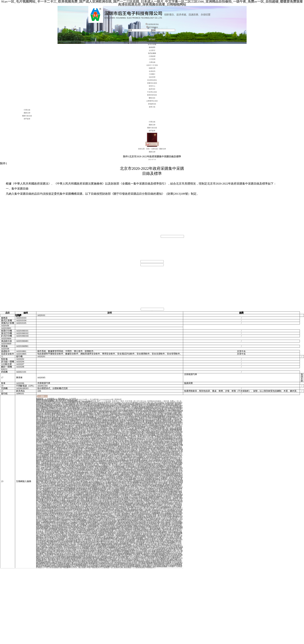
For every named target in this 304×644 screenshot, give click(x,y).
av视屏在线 (170, 473)
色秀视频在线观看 (98, 534)
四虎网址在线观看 (151, 554)
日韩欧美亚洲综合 (116, 477)
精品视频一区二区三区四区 (103, 458)
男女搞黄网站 (134, 417)
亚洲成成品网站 (86, 442)
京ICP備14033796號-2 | (81, 399)
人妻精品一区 (108, 567)
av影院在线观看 (172, 445)
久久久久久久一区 (90, 550)
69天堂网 (137, 529)
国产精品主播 (168, 431)
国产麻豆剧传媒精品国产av (146, 406)
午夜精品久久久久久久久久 (134, 464)
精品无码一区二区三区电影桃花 (85, 449)
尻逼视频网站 (149, 475)
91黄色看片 (141, 466)
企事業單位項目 (152, 101)
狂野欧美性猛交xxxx (71, 546)
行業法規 (27, 110)
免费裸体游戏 (130, 552)
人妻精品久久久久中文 (123, 403)
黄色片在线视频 (148, 496)
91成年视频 (140, 490)
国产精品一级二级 (44, 469)
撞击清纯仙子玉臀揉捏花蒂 (131, 474)
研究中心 (152, 86)
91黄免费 (156, 420)
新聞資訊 (152, 45)
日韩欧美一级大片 (117, 417)
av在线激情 (130, 467)
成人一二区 (146, 502)
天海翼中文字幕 (85, 523)
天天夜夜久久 (50, 453)
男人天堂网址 (95, 494)
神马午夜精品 (99, 472)
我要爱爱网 (113, 548)
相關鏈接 (40, 399)
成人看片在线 (149, 548)
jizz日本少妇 (109, 513)
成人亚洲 (123, 484)
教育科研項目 (152, 95)
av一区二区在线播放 (51, 567)
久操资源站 (178, 436)
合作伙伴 (152, 55)
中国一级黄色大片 (94, 567)
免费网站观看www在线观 (68, 452)
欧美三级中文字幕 (56, 548)
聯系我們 (152, 70)
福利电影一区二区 (90, 547)
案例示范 (152, 75)
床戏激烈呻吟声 (43, 459)
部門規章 (27, 119)
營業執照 (118, 399)
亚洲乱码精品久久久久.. (133, 477)
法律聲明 (51, 399)
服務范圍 (152, 50)
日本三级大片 (47, 539)
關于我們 (152, 40)
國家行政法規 (27, 116)
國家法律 (27, 113)
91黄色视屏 (64, 463)
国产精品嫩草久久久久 (69, 567)
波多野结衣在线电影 (160, 431)
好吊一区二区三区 (143, 441)
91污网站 (84, 508)
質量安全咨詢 (152, 83)
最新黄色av (162, 448)
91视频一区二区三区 (78, 554)
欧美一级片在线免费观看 (66, 446)
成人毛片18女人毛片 (71, 442)
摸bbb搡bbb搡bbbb (48, 547)
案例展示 (152, 60)
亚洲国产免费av (112, 483)
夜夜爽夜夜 (103, 560)
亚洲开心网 (119, 567)
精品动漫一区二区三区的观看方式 (79, 436)
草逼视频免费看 (150, 448)
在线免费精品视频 (160, 567)
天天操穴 (172, 567)
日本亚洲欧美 (107, 492)
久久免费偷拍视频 (113, 452)
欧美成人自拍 (117, 464)
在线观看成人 (127, 481)
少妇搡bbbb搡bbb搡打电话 (145, 465)
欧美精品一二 (130, 567)
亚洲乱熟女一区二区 (146, 437)
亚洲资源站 (140, 567)
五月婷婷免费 (76, 558)
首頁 (152, 34)
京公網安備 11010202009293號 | (102, 399)
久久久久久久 (86, 410)
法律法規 (152, 65)
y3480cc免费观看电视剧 (160, 470)
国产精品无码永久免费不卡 (113, 552)
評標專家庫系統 (152, 24)
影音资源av (72, 560)
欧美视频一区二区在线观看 (160, 523)
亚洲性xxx (78, 457)
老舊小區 (152, 107)
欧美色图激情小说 (80, 410)
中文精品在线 (110, 554)
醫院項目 (152, 98)
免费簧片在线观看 (158, 450)
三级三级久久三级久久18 (151, 430)
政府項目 (152, 89)
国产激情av (58, 442)
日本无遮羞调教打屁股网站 (106, 529)
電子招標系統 (152, 27)
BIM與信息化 (152, 80)
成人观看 (82, 567)
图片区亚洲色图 (109, 421)
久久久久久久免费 (156, 487)
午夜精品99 (150, 567)
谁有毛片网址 (151, 560)
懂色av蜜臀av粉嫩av (47, 515)
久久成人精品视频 (125, 529)
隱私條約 (62, 399)
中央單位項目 (152, 92)
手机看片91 (96, 459)
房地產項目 (152, 104)
